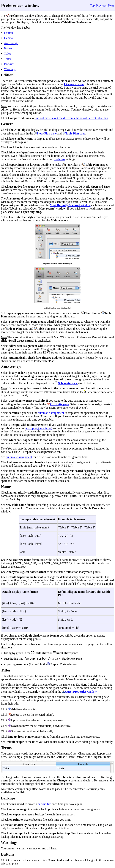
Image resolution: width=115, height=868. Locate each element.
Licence (69, 84)
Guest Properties (76, 692)
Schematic (65, 383)
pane (53, 133)
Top (92, 5)
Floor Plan (43, 133)
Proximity (56, 404)
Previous (101, 5)
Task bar (60, 159)
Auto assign (11, 43)
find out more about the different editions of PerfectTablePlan (71, 118)
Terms (8, 59)
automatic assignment (51, 413)
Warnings (10, 69)
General (9, 38)
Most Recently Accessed (65, 205)
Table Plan (72, 133)
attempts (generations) (39, 428)
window (79, 84)
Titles (7, 54)
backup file (44, 804)
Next (111, 5)
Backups (9, 64)
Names (8, 48)
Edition (8, 33)
